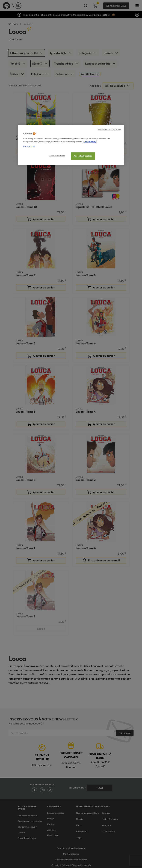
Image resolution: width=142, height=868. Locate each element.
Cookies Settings (57, 156)
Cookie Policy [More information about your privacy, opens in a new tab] (90, 142)
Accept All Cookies (83, 156)
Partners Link (29, 146)
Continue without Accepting (110, 129)
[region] (71, 145)
